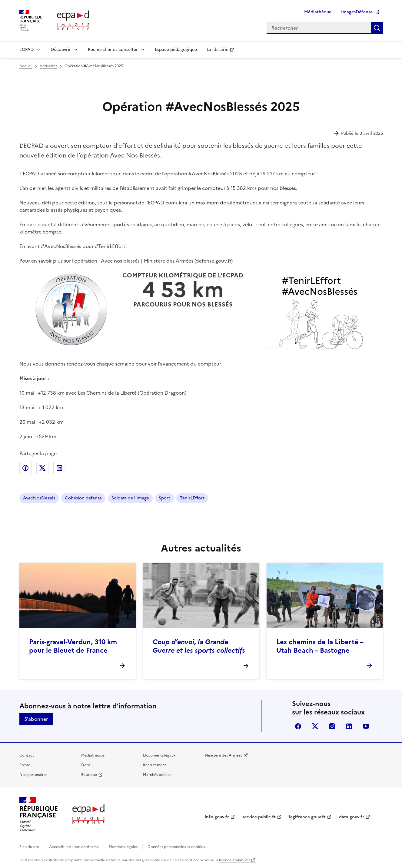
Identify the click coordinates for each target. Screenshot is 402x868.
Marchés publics (157, 775)
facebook (298, 726)
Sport (164, 498)
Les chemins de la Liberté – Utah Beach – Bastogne (320, 646)
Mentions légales (123, 847)
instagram (332, 726)
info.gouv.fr (217, 817)
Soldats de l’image (130, 498)
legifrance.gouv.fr (307, 817)
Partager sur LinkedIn (59, 468)
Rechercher (377, 28)
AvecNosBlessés (39, 498)
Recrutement (154, 765)
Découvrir (61, 50)
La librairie (218, 50)
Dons (86, 765)
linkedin (349, 726)
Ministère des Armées (223, 755)
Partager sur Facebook (25, 468)
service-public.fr (259, 817)
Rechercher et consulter (113, 50)
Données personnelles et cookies (176, 847)
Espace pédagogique (176, 50)
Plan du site (29, 847)
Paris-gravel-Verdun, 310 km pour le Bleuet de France (73, 646)
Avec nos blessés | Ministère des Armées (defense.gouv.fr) (167, 261)
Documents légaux (159, 755)
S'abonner (36, 719)
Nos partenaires (33, 775)
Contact (27, 755)
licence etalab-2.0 (234, 860)
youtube (366, 726)
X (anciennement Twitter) (315, 726)
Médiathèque (318, 12)
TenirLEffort (192, 498)
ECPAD (27, 50)
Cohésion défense (83, 498)
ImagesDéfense (357, 12)
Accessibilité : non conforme (74, 847)
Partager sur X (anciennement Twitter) (42, 468)
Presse (25, 765)
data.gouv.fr (352, 817)
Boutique (89, 775)
